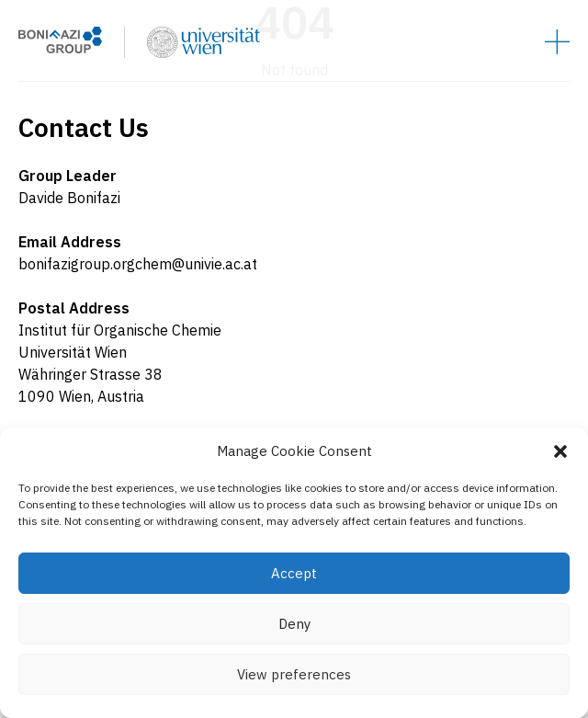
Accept (294, 573)
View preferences (294, 674)
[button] (560, 451)
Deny (294, 624)
